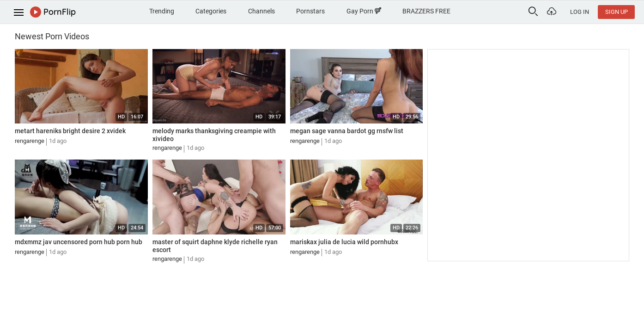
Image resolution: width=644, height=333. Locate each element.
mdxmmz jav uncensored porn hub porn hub (79, 242)
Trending (162, 11)
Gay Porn (364, 11)
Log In (580, 12)
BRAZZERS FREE (426, 11)
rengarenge (30, 141)
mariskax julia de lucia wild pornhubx (344, 242)
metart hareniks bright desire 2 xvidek (70, 131)
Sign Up (617, 12)
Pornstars (310, 11)
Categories (211, 11)
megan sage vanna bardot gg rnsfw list (347, 131)
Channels (261, 11)
